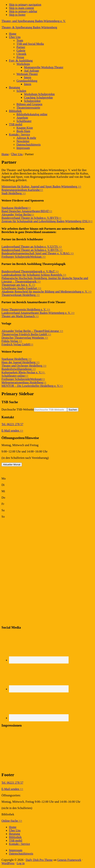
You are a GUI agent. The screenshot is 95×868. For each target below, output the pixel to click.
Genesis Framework (69, 860)
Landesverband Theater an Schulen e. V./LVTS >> (32, 247)
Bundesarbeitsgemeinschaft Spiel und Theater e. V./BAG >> (38, 253)
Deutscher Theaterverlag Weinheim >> (25, 338)
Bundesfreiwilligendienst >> (19, 369)
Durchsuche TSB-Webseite (18, 409)
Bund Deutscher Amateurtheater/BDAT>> (27, 211)
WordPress (8, 863)
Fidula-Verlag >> (12, 341)
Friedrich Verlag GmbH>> (17, 344)
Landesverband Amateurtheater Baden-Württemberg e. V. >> (38, 313)
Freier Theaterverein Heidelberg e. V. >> (26, 309)
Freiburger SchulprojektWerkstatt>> (23, 379)
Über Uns (17, 154)
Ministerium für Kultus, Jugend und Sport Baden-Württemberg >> (41, 186)
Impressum (16, 850)
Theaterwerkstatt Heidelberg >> (21, 295)
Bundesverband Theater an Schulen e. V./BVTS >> (32, 250)
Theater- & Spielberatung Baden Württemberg (29, 27)
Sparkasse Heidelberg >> (17, 359)
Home (5, 154)
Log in (21, 863)
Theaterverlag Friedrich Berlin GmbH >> (26, 334)
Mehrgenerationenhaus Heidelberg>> (24, 382)
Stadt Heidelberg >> (14, 193)
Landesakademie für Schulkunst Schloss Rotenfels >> (34, 275)
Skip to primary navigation (25, 5)
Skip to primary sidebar (23, 11)
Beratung (15, 834)
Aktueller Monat (12, 465)
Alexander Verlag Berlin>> (18, 214)
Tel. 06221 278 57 (12, 424)
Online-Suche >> (12, 821)
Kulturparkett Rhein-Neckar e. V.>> (23, 372)
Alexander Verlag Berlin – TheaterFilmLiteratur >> (32, 331)
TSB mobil (16, 840)
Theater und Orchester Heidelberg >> (24, 366)
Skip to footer (17, 15)
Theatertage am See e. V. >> (18, 285)
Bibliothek (15, 837)
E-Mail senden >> (12, 431)
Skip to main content (21, 8)
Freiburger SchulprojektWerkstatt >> (24, 257)
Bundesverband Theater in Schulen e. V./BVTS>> (31, 218)
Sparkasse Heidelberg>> (16, 208)
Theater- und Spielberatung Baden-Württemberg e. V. (34, 21)
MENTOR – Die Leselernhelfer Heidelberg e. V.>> (32, 386)
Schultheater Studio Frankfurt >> (21, 288)
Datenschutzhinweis (21, 854)
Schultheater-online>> (15, 376)
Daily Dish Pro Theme (39, 860)
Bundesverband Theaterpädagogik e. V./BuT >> (30, 271)
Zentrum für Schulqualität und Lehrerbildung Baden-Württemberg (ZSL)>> (47, 221)
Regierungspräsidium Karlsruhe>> (22, 190)
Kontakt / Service (19, 844)
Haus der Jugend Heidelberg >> (21, 362)
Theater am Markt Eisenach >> (20, 316)
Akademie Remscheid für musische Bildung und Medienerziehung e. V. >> (47, 292)
